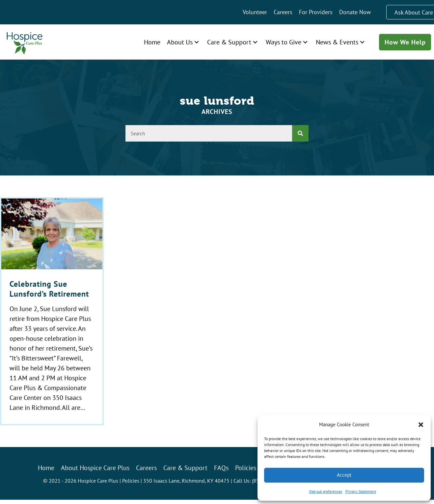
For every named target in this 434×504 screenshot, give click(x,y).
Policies (131, 481)
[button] (421, 425)
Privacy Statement (361, 491)
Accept (344, 475)
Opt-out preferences (326, 491)
